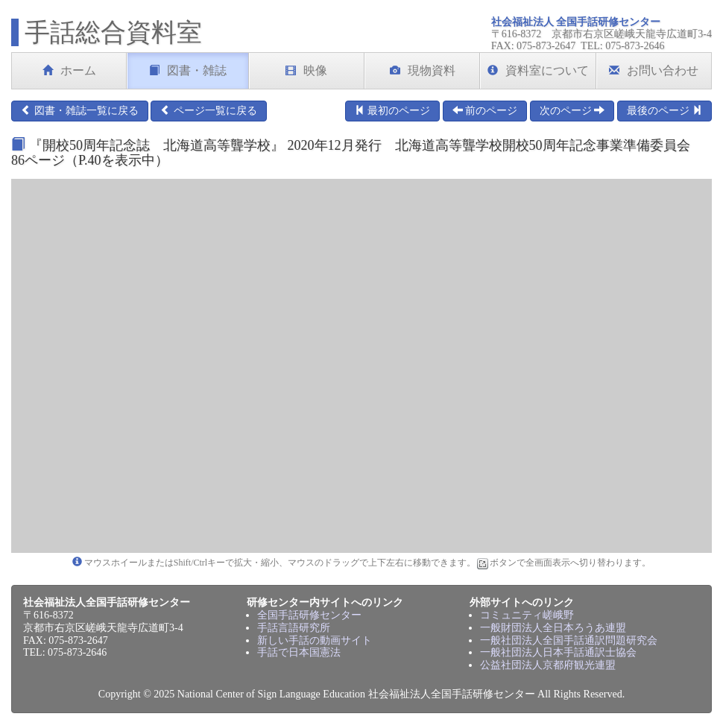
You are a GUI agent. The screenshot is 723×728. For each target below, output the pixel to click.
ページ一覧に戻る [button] (209, 110)
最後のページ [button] (665, 110)
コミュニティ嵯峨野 (527, 615)
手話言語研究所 (294, 628)
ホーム (69, 70)
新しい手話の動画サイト (315, 640)
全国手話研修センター (309, 615)
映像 (306, 70)
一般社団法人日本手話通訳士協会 (558, 652)
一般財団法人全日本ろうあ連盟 (553, 628)
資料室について (538, 70)
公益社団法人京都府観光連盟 (548, 665)
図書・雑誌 (188, 70)
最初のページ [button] (393, 110)
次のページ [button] (572, 110)
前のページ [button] (485, 110)
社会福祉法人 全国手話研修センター (576, 22)
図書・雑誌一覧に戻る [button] (80, 110)
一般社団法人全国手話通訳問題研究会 (569, 640)
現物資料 (423, 70)
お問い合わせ (654, 70)
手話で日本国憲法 (299, 652)
